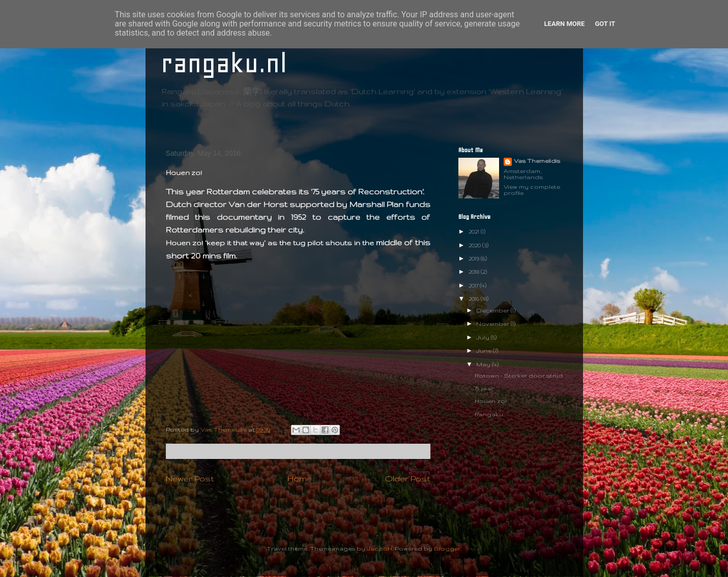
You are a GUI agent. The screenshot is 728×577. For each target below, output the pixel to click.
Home (300, 478)
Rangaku (489, 414)
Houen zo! (491, 401)
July (484, 337)
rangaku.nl (224, 63)
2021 (475, 232)
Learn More (565, 24)
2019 (475, 258)
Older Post (408, 478)
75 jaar (484, 388)
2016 (475, 299)
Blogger (447, 549)
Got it (605, 24)
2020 (475, 245)
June (485, 351)
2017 (474, 285)
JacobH (380, 549)
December (493, 310)
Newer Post (190, 478)
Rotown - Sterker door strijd (519, 376)
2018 (475, 272)
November (493, 324)
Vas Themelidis (537, 161)
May (484, 364)
